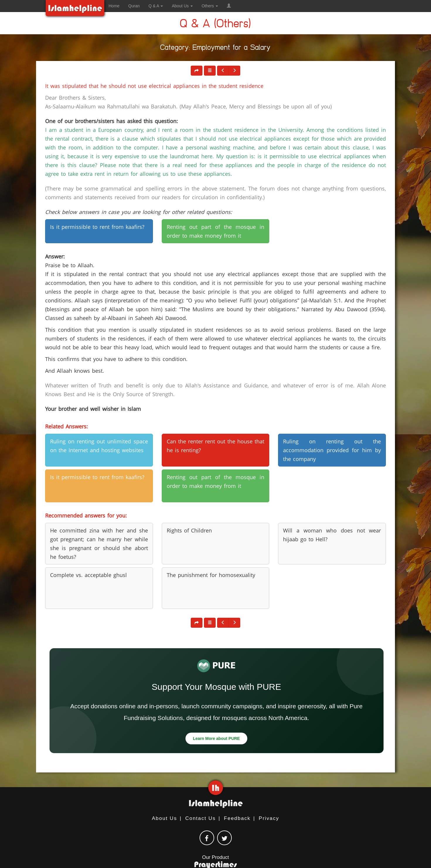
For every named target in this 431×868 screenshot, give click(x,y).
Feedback (237, 818)
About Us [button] (182, 6)
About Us (164, 818)
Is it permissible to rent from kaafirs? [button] (97, 227)
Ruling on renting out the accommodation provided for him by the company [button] (332, 450)
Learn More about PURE (216, 738)
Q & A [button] (156, 6)
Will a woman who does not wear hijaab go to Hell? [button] (332, 535)
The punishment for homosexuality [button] (211, 575)
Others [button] (210, 6)
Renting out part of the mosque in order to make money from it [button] (216, 231)
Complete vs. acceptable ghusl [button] (88, 575)
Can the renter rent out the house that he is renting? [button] (216, 446)
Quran (134, 6)
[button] (229, 6)
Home (114, 6)
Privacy (269, 818)
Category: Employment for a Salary (215, 48)
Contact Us (200, 818)
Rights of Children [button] (189, 530)
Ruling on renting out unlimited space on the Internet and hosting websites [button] (99, 446)
